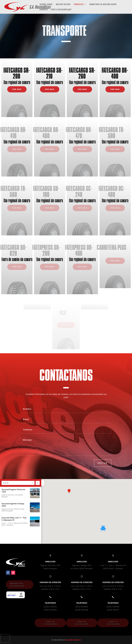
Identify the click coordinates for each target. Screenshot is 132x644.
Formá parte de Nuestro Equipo (103, 4)
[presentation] (5, 638)
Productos (79, 4)
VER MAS (17, 89)
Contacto (44, 10)
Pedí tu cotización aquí (61, 10)
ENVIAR (103, 463)
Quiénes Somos (46, 4)
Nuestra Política (63, 4)
